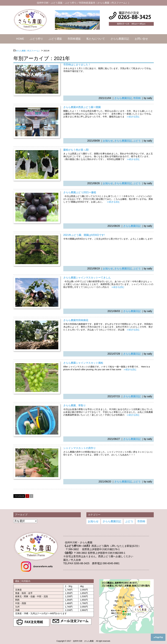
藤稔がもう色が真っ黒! (76, 150)
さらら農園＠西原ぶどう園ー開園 (82, 107)
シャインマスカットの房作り (80, 448)
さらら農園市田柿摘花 (76, 320)
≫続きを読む (132, 117)
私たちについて (96, 39)
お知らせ (108, 141)
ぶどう (137, 141)
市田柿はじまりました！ (77, 65)
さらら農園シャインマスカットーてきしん (87, 278)
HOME (20, 39)
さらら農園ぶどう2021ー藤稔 (80, 192)
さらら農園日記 (120, 39)
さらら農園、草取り (75, 405)
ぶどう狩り (36, 39)
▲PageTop (158, 637)
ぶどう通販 (55, 39)
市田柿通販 (74, 39)
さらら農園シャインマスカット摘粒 (83, 363)
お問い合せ (141, 39)
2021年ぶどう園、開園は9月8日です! (84, 235)
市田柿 (137, 98)
